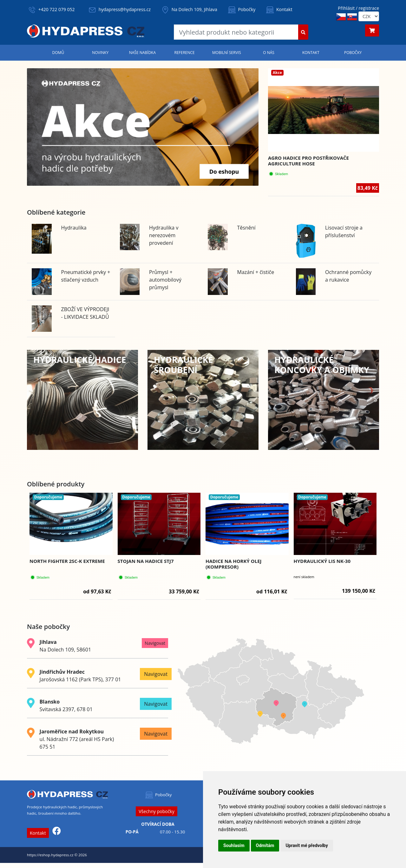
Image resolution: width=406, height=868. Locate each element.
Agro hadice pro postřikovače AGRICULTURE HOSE (308, 161)
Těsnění (246, 228)
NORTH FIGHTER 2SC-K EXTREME (67, 561)
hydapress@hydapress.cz (125, 9)
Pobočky (241, 9)
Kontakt (278, 9)
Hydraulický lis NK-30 (322, 561)
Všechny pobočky (156, 811)
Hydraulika (74, 228)
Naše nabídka (142, 53)
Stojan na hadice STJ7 (146, 561)
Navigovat (155, 643)
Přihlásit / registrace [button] (358, 8)
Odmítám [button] (265, 845)
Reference (184, 53)
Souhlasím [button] (234, 845)
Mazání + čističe (256, 272)
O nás (269, 53)
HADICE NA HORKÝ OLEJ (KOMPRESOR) (234, 564)
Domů (58, 53)
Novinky (100, 53)
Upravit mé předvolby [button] (307, 845)
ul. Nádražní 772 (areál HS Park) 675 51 (77, 739)
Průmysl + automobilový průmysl (165, 280)
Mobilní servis (227, 53)
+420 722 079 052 (57, 9)
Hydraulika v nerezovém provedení (164, 235)
